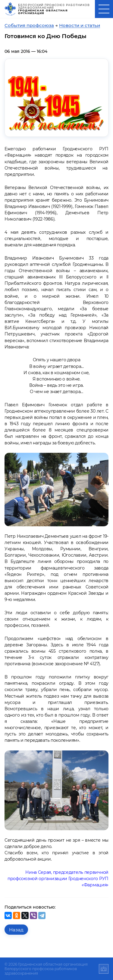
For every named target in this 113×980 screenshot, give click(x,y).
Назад (16, 930)
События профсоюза (29, 25)
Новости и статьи (80, 25)
